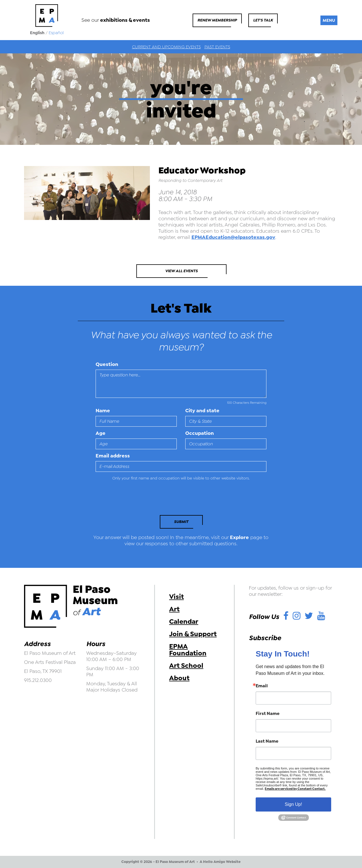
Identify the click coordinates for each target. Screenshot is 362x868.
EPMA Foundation (188, 650)
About (179, 678)
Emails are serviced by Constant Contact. (295, 789)
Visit (176, 597)
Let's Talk (263, 20)
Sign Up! (293, 804)
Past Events (217, 47)
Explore (239, 537)
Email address (113, 456)
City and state (202, 411)
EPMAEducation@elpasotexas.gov (233, 237)
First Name (268, 714)
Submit (181, 522)
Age (101, 433)
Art (174, 609)
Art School (186, 666)
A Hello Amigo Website (220, 862)
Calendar (184, 621)
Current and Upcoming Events (166, 47)
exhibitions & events (125, 20)
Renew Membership (217, 20)
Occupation (200, 433)
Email (262, 686)
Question (107, 364)
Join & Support (193, 634)
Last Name (267, 741)
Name (103, 411)
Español (56, 33)
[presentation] (134, 500)
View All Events (181, 271)
